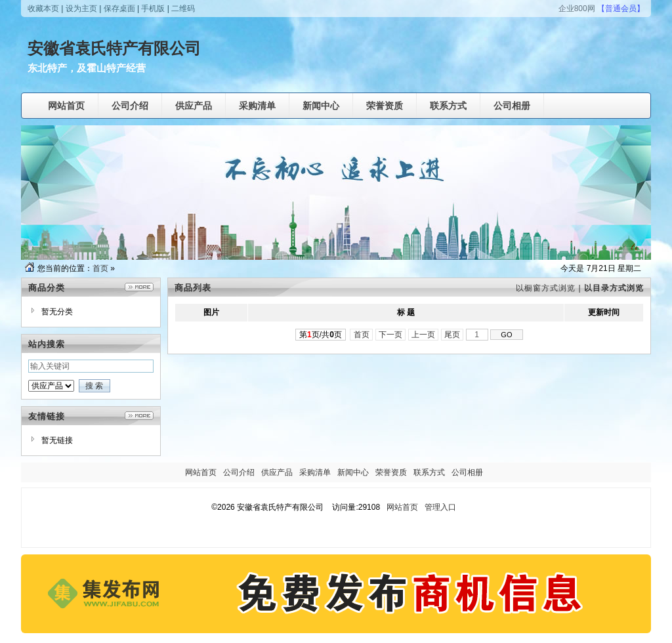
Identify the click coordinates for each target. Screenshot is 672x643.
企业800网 (577, 9)
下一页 (391, 335)
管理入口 (440, 507)
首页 (100, 268)
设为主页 (81, 9)
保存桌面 (119, 9)
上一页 (424, 335)
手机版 (153, 9)
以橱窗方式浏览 (546, 288)
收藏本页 (43, 9)
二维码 (183, 9)
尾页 (452, 335)
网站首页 (402, 507)
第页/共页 (321, 335)
